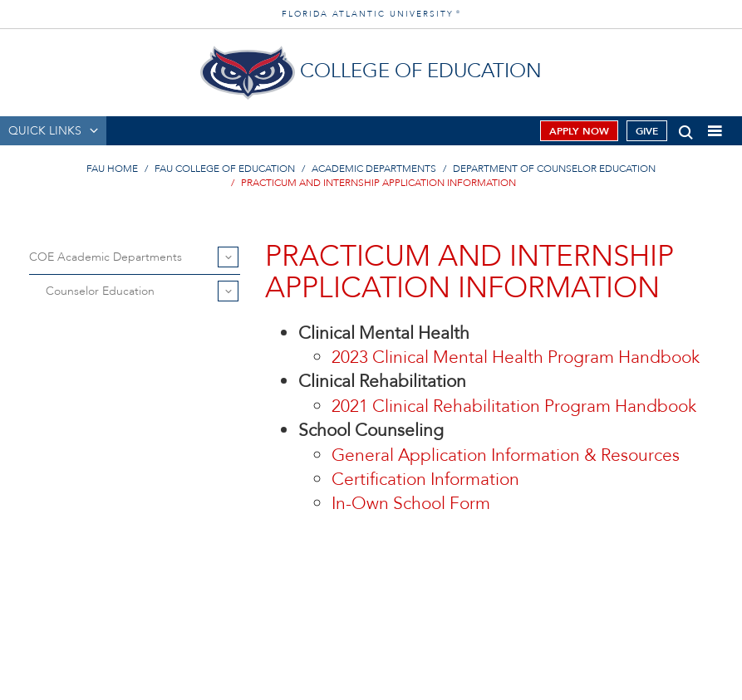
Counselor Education (100, 291)
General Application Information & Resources (506, 455)
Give (647, 131)
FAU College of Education (225, 169)
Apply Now (579, 131)
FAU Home (112, 169)
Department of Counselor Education (554, 169)
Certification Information (425, 480)
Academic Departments (374, 169)
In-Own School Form (411, 504)
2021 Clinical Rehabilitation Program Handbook (514, 406)
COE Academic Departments (106, 257)
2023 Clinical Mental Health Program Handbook (516, 357)
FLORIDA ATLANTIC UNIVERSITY (371, 14)
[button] (686, 129)
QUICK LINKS (45, 131)
